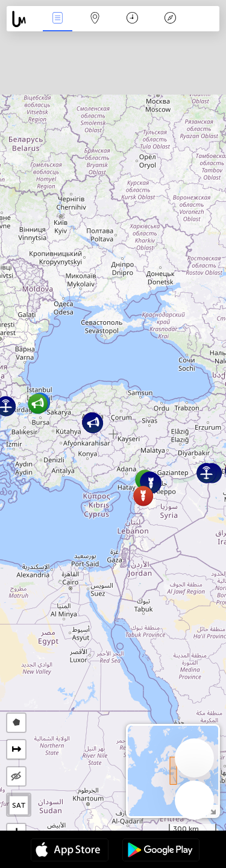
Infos (57, 19)
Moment (132, 19)
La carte (95, 19)
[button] (151, 483)
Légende (170, 19)
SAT (19, 805)
